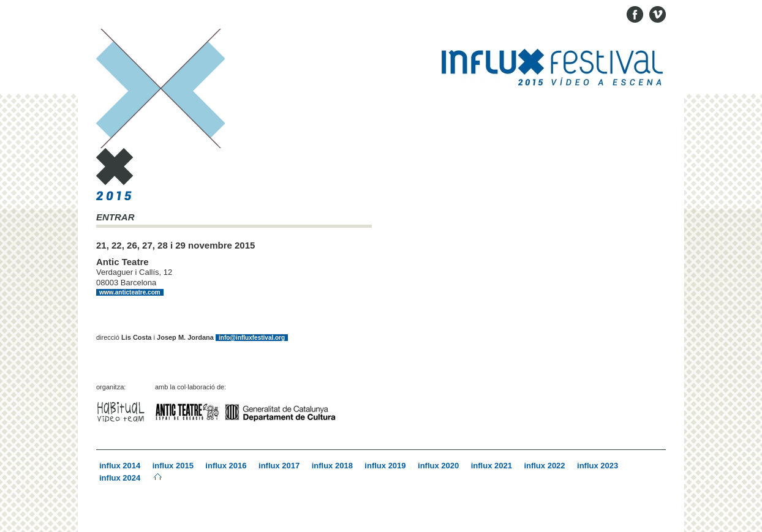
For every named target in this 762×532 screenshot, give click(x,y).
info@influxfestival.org (252, 338)
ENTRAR (115, 217)
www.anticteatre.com (130, 292)
